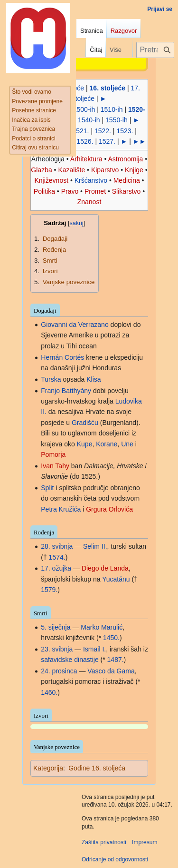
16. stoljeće (108, 88)
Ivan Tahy (55, 466)
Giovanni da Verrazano (75, 325)
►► (140, 141)
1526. (85, 141)
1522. (103, 131)
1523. (125, 131)
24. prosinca (59, 671)
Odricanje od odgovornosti (115, 859)
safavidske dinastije (70, 660)
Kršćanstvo (91, 180)
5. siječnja (56, 627)
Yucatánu (116, 579)
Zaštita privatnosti (104, 842)
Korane (107, 444)
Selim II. (95, 546)
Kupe (85, 444)
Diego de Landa (105, 568)
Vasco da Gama (111, 671)
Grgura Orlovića (109, 509)
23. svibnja (57, 649)
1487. (116, 660)
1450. (111, 638)
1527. (107, 141)
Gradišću (85, 423)
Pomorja (53, 454)
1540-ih (89, 120)
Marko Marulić (102, 627)
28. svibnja (57, 546)
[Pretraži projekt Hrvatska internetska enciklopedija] (155, 50)
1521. (80, 131)
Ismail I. (94, 649)
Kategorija (48, 768)
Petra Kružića (61, 509)
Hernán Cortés (62, 357)
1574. (57, 557)
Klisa (94, 379)
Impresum (145, 842)
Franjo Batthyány (66, 391)
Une (127, 444)
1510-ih (112, 109)
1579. (49, 590)
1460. (49, 692)
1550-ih (117, 120)
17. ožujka (56, 568)
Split (47, 488)
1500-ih (84, 109)
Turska (51, 379)
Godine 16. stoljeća (97, 768)
